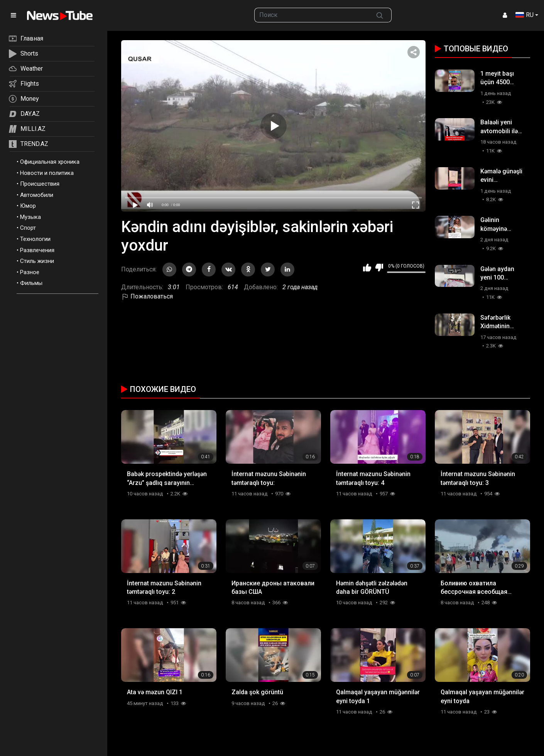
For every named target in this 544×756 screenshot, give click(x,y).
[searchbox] (311, 15)
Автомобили (37, 195)
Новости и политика (47, 173)
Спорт (28, 228)
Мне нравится (367, 268)
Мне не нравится (379, 268)
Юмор (28, 206)
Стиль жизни (37, 261)
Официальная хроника (50, 162)
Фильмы (31, 283)
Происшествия (40, 184)
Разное (30, 272)
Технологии (35, 239)
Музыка (30, 217)
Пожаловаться (147, 296)
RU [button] (525, 15)
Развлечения (37, 250)
